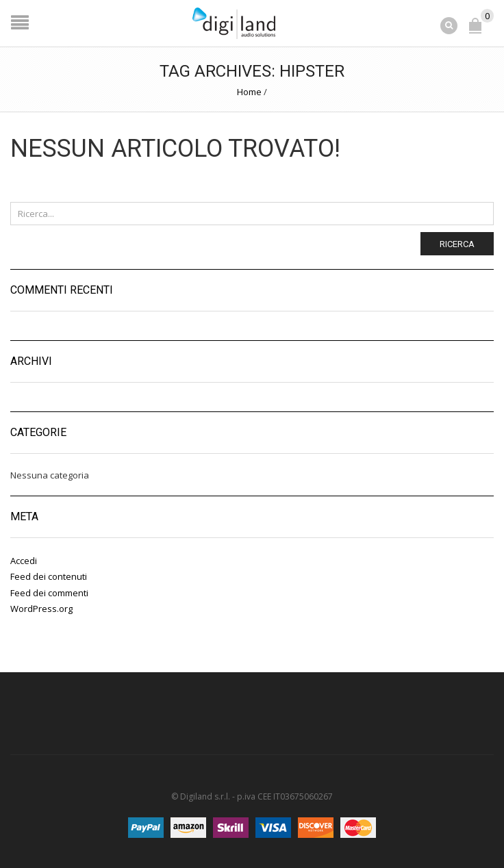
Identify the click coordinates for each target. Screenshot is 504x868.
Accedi (24, 561)
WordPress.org (41, 609)
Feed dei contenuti (49, 576)
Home (249, 92)
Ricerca (457, 244)
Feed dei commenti (49, 593)
